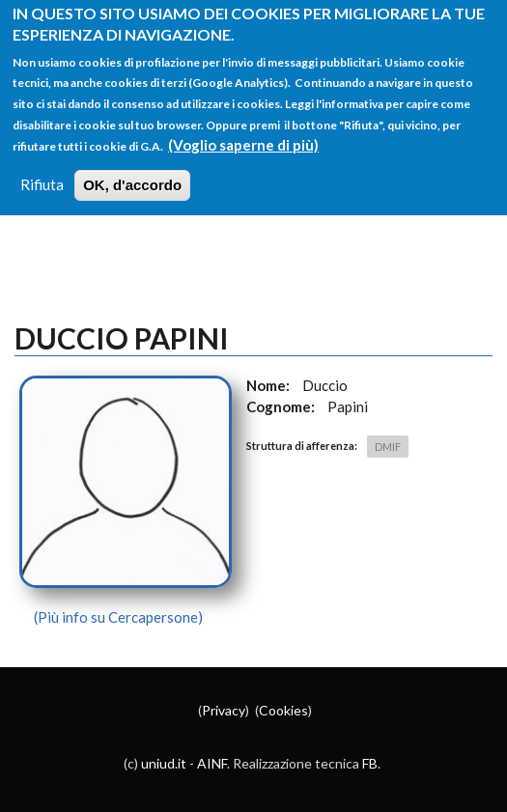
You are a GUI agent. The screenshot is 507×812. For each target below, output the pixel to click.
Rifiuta (42, 175)
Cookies (283, 710)
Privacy (224, 710)
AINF (212, 763)
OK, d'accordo (132, 175)
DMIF (388, 447)
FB (370, 763)
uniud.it (164, 763)
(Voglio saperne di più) (243, 134)
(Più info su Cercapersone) (118, 617)
